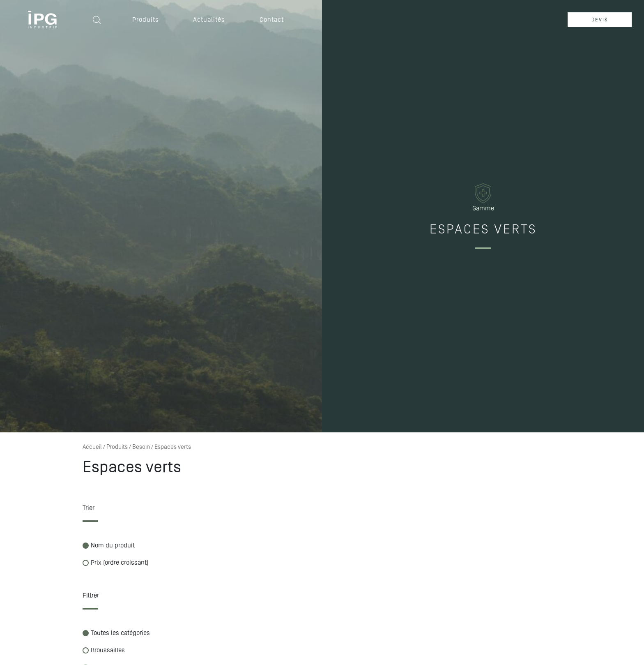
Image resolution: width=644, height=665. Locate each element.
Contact (272, 20)
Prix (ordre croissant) (115, 562)
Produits (146, 20)
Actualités (209, 20)
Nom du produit (109, 545)
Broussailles (104, 650)
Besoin (141, 447)
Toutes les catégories (116, 633)
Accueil (92, 447)
